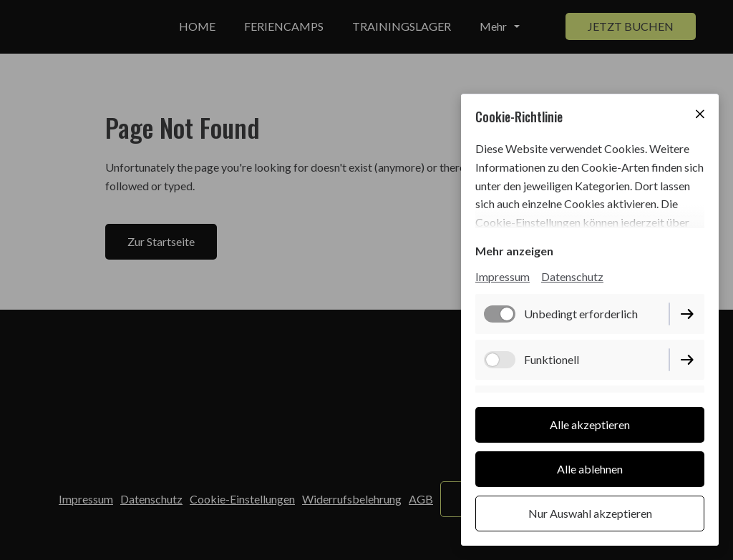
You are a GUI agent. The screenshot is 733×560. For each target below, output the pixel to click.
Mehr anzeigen (514, 251)
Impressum (503, 276)
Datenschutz (572, 276)
